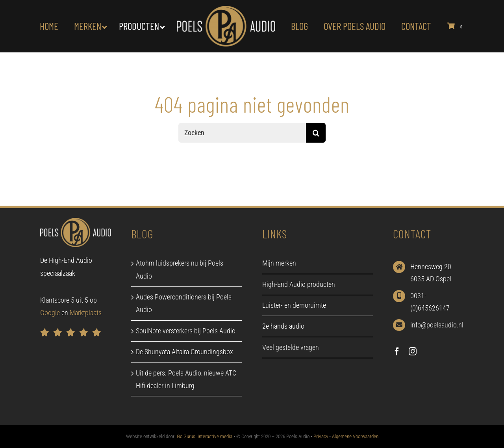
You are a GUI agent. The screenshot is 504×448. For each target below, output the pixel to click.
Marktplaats (86, 313)
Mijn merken (279, 263)
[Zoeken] (242, 133)
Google (50, 313)
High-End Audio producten (299, 284)
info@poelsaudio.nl (437, 325)
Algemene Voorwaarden (355, 436)
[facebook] (397, 351)
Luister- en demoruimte (294, 305)
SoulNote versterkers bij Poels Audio (186, 331)
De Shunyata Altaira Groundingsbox (184, 352)
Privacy (321, 436)
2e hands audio (283, 326)
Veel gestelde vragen (291, 347)
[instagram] (413, 351)
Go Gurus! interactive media (205, 436)
